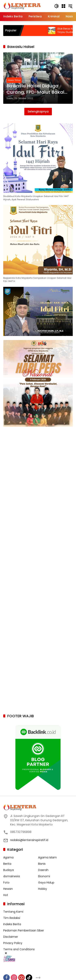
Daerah (43, 870)
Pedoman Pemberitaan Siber (24, 930)
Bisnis (42, 864)
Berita (7, 864)
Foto (6, 883)
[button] (57, 6)
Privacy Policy (13, 943)
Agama (8, 857)
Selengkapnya (38, 111)
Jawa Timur (14, 80)
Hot (6, 895)
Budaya (9, 870)
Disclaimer (11, 937)
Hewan (8, 889)
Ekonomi (44, 876)
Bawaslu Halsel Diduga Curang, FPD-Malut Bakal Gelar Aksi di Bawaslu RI (35, 89)
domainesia (12, 876)
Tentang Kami (13, 912)
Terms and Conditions (19, 949)
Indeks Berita (12, 924)
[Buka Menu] (63, 6)
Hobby (43, 889)
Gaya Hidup (46, 883)
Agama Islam (47, 857)
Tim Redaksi (12, 918)
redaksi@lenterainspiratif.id (29, 840)
